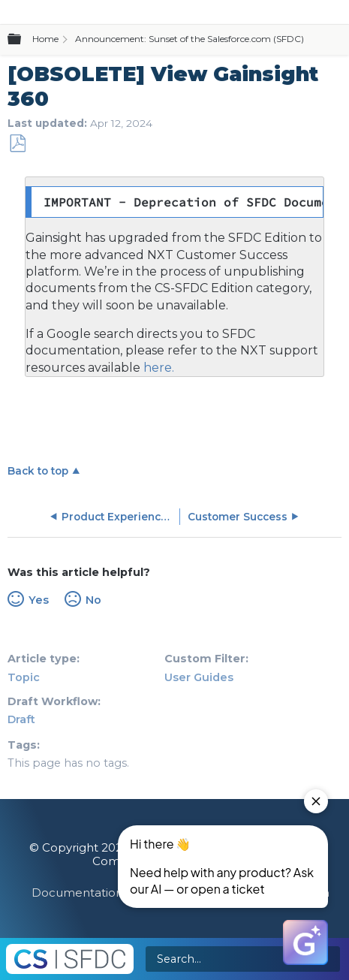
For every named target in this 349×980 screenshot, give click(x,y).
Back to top (38, 471)
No (93, 600)
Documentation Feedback (108, 893)
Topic (24, 677)
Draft (21, 719)
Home (45, 39)
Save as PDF (17, 144)
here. (157, 368)
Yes (39, 600)
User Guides (199, 677)
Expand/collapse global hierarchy (23, 40)
